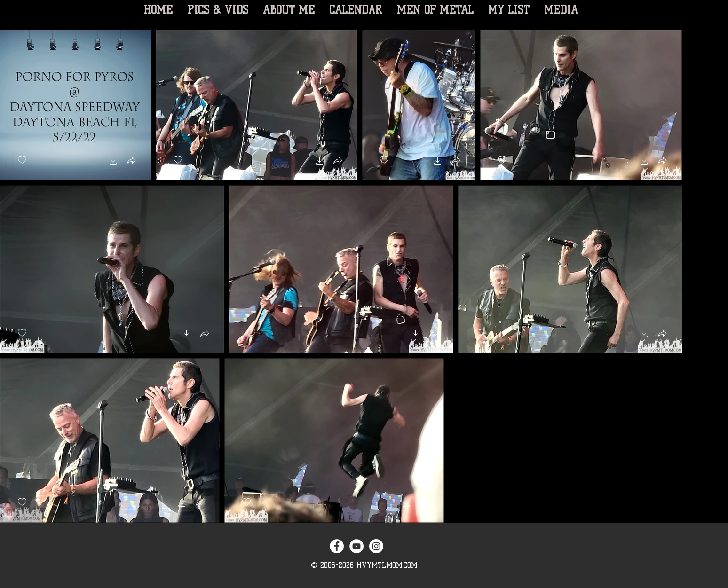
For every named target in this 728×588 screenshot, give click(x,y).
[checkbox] (22, 160)
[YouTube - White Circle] (356, 546)
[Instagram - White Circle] (376, 546)
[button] (113, 162)
